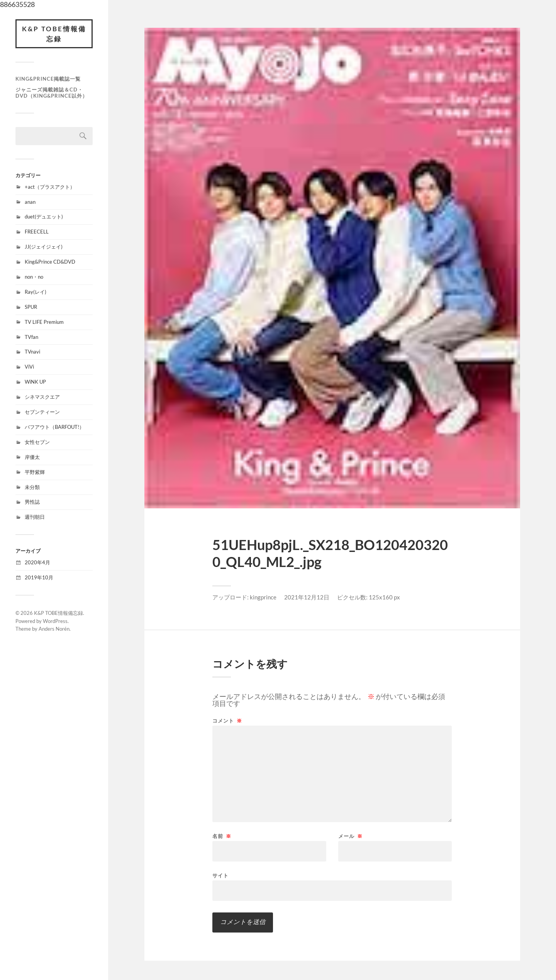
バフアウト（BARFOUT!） (54, 427)
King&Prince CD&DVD (50, 262)
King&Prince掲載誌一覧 (48, 79)
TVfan (31, 337)
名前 (222, 836)
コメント (227, 721)
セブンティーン (42, 412)
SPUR (31, 307)
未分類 (32, 487)
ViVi (29, 367)
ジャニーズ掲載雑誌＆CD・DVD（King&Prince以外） (52, 93)
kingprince (263, 597)
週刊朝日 (35, 517)
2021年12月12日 (307, 597)
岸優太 (32, 457)
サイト (220, 875)
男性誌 (32, 502)
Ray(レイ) (36, 292)
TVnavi (32, 352)
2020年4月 (37, 562)
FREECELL (37, 232)
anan (30, 202)
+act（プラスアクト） (50, 187)
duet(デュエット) (44, 217)
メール (350, 836)
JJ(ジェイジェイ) (44, 247)
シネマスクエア (42, 397)
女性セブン (37, 442)
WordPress (55, 621)
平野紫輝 (35, 472)
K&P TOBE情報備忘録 (54, 34)
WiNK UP (35, 382)
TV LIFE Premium (44, 322)
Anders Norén (54, 629)
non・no (34, 277)
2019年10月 (39, 577)
